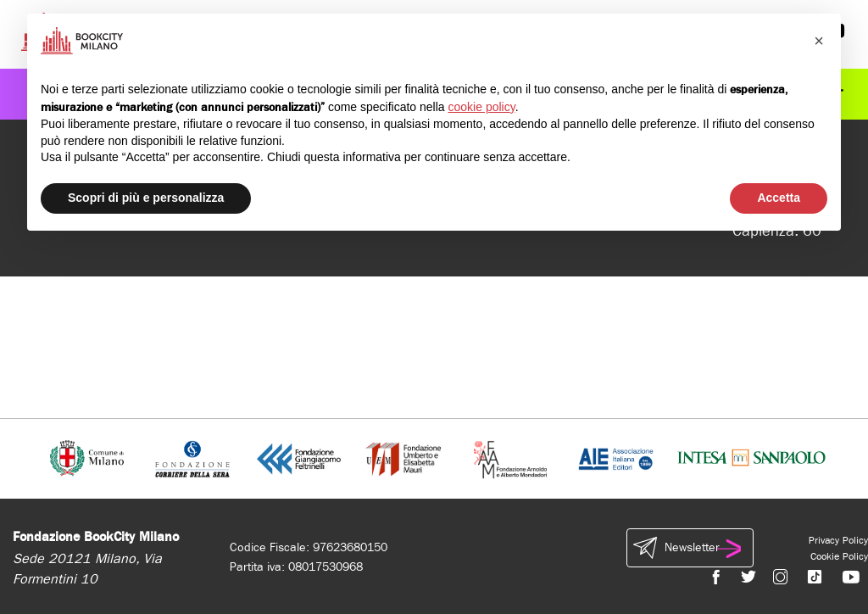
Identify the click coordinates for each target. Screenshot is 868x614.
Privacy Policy (838, 540)
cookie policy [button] (482, 107)
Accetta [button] (779, 198)
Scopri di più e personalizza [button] (146, 198)
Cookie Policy (839, 556)
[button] (819, 41)
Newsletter (690, 548)
